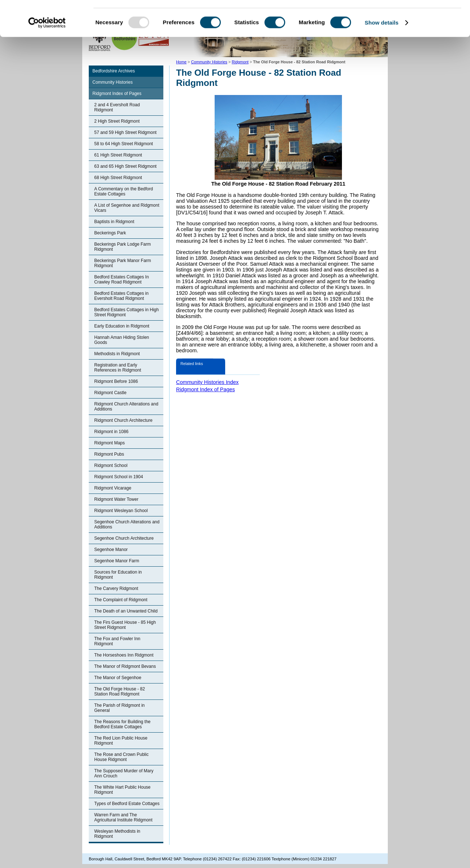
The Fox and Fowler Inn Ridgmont (117, 641)
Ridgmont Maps (109, 443)
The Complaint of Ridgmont (121, 600)
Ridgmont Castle (110, 393)
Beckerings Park (110, 233)
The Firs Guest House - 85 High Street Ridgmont (125, 625)
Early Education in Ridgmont (122, 326)
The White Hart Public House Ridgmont (122, 790)
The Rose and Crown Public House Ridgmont (121, 757)
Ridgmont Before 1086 (116, 381)
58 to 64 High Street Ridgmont (124, 144)
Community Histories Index (207, 382)
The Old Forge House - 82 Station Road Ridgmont (120, 691)
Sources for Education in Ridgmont (118, 575)
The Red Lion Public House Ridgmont (121, 741)
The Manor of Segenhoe (118, 678)
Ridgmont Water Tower (116, 499)
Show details (382, 56)
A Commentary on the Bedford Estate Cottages (124, 191)
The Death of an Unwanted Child (126, 611)
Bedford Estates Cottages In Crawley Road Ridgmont (122, 280)
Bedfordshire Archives (114, 71)
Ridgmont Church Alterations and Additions (126, 407)
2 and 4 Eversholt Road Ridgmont (117, 107)
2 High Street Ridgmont (117, 121)
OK (409, 18)
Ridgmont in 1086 (111, 432)
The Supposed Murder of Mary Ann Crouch (124, 773)
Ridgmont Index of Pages (117, 94)
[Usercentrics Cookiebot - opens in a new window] (47, 56)
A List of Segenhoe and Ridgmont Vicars (127, 208)
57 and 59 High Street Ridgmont (125, 132)
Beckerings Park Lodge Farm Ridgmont (122, 247)
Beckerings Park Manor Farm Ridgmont (123, 263)
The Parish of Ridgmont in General (120, 708)
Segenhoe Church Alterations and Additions (127, 524)
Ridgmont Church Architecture (123, 420)
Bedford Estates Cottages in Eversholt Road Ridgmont (121, 296)
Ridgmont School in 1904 (119, 477)
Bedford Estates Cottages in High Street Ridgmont (126, 312)
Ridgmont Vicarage (113, 488)
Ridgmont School (111, 465)
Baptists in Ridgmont (114, 222)
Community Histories (113, 82)
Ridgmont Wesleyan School (121, 511)
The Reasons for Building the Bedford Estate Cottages (122, 724)
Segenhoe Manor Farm (117, 561)
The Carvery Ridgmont (116, 588)
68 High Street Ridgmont (118, 178)
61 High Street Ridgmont (118, 155)
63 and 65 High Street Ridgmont (125, 166)
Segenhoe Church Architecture (124, 538)
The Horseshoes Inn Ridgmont (124, 655)
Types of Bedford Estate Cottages (127, 804)
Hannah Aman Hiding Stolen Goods (122, 340)
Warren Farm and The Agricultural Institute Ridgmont (123, 817)
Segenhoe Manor (111, 550)
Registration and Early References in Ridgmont (118, 368)
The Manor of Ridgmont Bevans (125, 666)
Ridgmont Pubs (109, 454)
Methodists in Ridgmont (117, 354)
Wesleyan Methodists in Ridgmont (117, 834)
